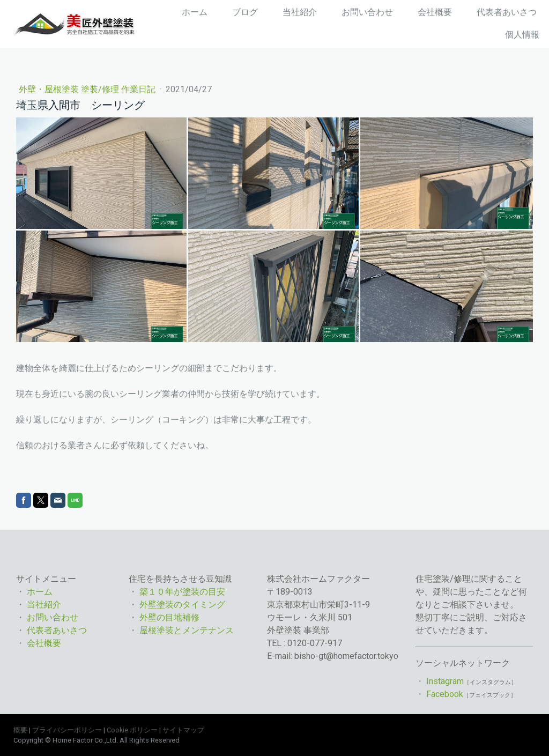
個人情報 (522, 35)
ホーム (195, 12)
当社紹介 (300, 12)
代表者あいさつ (507, 12)
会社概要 (435, 12)
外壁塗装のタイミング (182, 605)
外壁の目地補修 (169, 617)
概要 (20, 730)
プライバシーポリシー (67, 730)
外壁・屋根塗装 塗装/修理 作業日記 (88, 89)
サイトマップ (183, 730)
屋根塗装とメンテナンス (187, 630)
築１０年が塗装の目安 (183, 592)
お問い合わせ (367, 12)
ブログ (245, 12)
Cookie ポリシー (132, 730)
